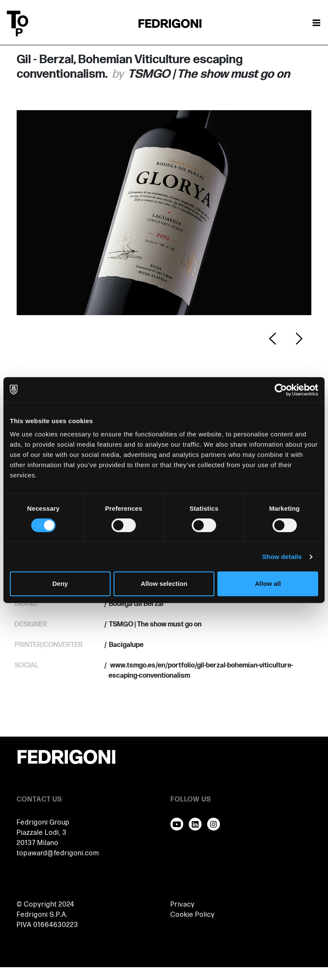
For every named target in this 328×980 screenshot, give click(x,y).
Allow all (268, 584)
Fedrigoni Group (43, 823)
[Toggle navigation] (316, 23)
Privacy (183, 905)
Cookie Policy (193, 915)
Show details (282, 557)
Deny (60, 584)
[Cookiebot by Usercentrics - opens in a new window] (281, 390)
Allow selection (164, 584)
